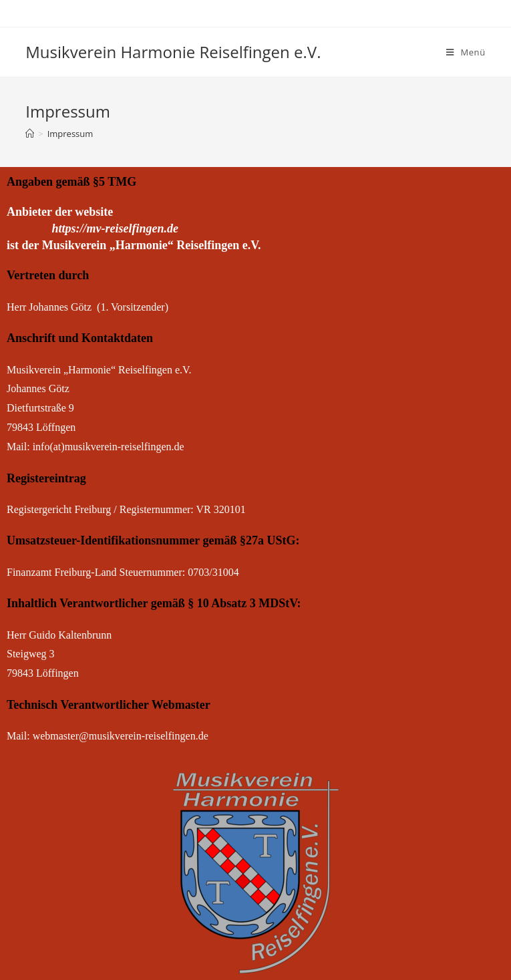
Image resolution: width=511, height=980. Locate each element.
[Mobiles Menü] (466, 52)
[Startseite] (30, 134)
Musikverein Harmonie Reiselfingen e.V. (173, 52)
